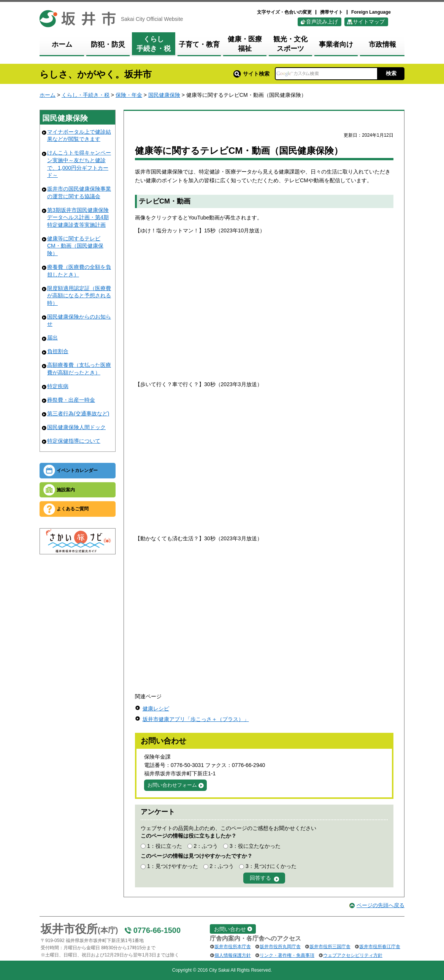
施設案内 (66, 490)
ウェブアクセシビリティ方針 (353, 955)
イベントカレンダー (77, 470)
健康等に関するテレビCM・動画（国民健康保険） (75, 246)
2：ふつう (206, 846)
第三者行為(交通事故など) (78, 413)
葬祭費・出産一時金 (71, 400)
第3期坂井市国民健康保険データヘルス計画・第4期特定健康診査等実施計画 (78, 217)
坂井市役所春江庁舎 (380, 947)
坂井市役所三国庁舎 (330, 947)
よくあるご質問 (73, 509)
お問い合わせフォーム (172, 785)
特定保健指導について (74, 441)
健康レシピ (156, 709)
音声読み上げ (322, 22)
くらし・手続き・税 (86, 95)
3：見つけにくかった (271, 866)
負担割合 (58, 351)
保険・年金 (129, 95)
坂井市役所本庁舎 (233, 947)
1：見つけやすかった (173, 866)
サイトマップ (369, 22)
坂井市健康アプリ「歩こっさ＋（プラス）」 (196, 719)
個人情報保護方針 (233, 955)
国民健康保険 (164, 95)
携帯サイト (331, 12)
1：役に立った (165, 846)
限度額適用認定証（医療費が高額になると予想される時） (79, 296)
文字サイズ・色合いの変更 (284, 12)
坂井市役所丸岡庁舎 (280, 947)
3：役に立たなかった (255, 846)
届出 (52, 338)
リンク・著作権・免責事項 (287, 955)
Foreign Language (371, 12)
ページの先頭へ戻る (381, 905)
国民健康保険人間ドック (76, 427)
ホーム (48, 95)
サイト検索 (251, 74)
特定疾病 (58, 386)
